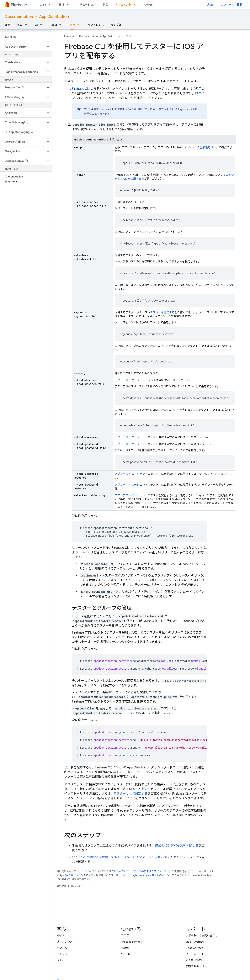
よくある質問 (194, 960)
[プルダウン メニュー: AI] (42, 25)
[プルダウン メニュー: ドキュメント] (136, 5)
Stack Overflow (195, 942)
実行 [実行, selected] (72, 25)
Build (43, 5)
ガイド (61, 935)
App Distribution (54, 17)
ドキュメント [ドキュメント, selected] (123, 5)
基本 (20, 25)
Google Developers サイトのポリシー (150, 875)
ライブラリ (63, 954)
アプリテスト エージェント (131, 380)
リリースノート (195, 954)
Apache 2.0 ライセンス (73, 875)
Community (152, 5)
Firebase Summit (131, 942)
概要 (7, 25)
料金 (105, 5)
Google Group (194, 948)
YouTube (126, 954)
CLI (81, 89)
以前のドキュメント (198, 966)
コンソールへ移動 (231, 5)
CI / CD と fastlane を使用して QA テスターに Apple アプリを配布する (121, 857)
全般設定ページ (209, 147)
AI (36, 25)
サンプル (116, 25)
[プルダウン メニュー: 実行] (69, 5)
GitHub (61, 960)
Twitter (125, 948)
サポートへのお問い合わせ (202, 935)
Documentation (19, 17)
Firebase (69, 36)
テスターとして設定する (130, 794)
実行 (61, 5)
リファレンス (96, 25)
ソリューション (86, 5)
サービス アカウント (157, 109)
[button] (23, 37)
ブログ (210, 5)
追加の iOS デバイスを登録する (177, 846)
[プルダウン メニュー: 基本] (27, 25)
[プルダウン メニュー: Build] (51, 5)
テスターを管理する (162, 312)
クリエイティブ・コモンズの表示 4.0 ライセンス (139, 871)
